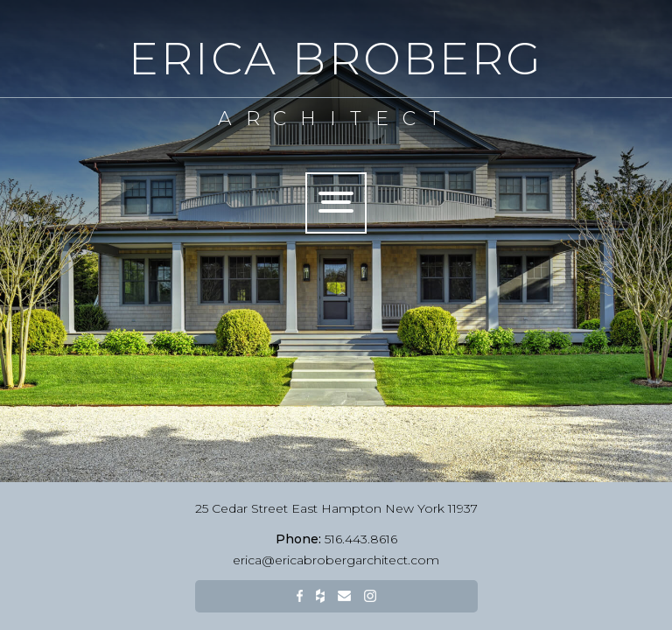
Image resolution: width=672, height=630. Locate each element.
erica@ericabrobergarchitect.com (336, 560)
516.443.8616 (336, 539)
